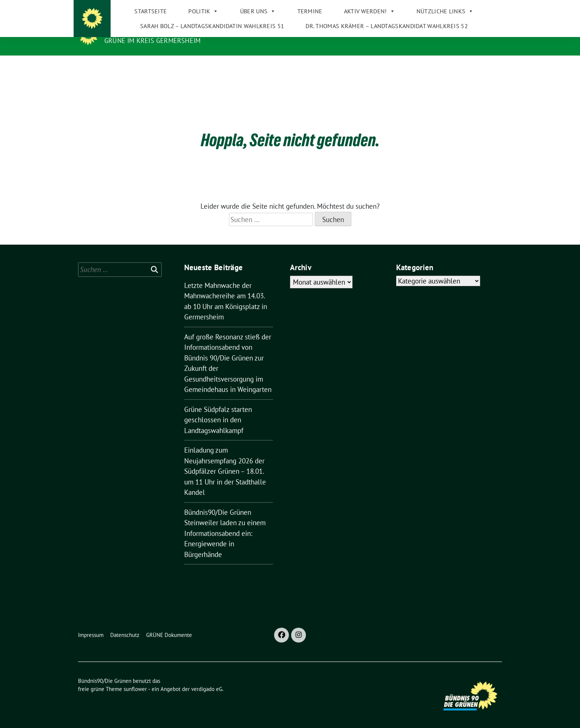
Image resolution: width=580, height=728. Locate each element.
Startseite (143, 63)
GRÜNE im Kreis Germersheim (152, 41)
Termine (302, 63)
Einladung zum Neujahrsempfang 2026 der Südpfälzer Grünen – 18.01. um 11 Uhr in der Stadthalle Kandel (225, 466)
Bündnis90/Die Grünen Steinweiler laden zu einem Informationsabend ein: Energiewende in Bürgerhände (225, 528)
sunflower (135, 683)
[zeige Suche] (489, 7)
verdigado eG (207, 683)
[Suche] (478, 7)
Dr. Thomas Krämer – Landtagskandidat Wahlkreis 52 (379, 78)
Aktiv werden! (362, 63)
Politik (196, 63)
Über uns (251, 63)
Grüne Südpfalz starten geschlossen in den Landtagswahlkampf (218, 414)
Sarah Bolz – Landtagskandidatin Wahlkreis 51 (205, 78)
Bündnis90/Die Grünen (149, 30)
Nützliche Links (438, 63)
